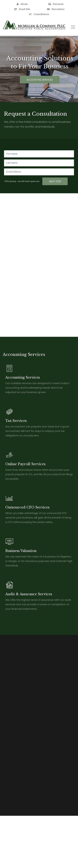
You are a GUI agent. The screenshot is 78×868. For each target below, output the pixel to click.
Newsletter (56, 9)
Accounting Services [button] (40, 80)
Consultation (39, 14)
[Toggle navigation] (73, 27)
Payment (56, 4)
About (22, 4)
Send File (22, 9)
